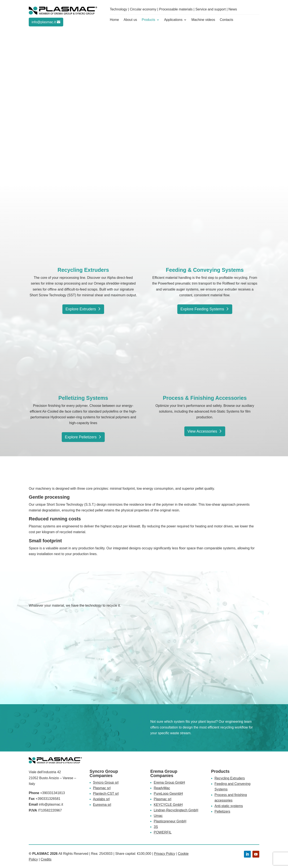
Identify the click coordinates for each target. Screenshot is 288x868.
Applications (173, 20)
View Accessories (202, 431)
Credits (46, 859)
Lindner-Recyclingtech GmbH (176, 810)
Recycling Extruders (230, 778)
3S (156, 827)
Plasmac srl (102, 788)
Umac (158, 816)
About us (130, 20)
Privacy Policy (165, 854)
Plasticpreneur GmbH (170, 821)
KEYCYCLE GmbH (168, 805)
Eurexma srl (102, 805)
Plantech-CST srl (106, 794)
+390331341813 (53, 793)
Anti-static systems (229, 806)
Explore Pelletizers (81, 437)
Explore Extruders (81, 309)
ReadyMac (162, 788)
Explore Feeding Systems (202, 309)
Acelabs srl (101, 799)
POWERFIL (163, 832)
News (233, 9)
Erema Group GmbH (169, 782)
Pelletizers (222, 811)
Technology (118, 9)
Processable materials (176, 9)
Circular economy (143, 9)
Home (114, 20)
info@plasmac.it (44, 22)
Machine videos (203, 20)
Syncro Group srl (106, 782)
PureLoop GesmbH (168, 794)
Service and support (211, 9)
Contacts (226, 20)
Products (148, 20)
